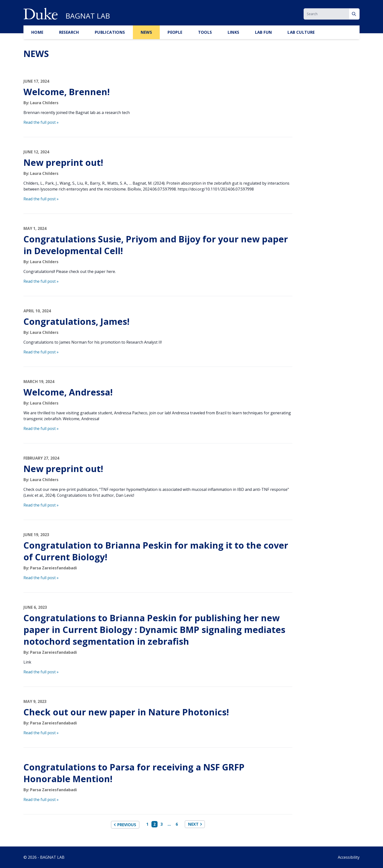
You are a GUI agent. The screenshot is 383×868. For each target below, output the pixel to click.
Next (193, 824)
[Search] (354, 14)
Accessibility (349, 857)
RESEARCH (69, 32)
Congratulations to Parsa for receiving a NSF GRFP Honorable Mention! (134, 773)
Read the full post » (41, 122)
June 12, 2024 (36, 152)
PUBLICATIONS (110, 32)
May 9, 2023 (35, 701)
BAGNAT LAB (88, 16)
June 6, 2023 (35, 607)
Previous (127, 825)
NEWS (146, 32)
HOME (37, 32)
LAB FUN (264, 32)
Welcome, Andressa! (68, 392)
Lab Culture (301, 32)
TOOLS (205, 32)
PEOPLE (175, 32)
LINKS (234, 32)
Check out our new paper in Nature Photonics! (126, 712)
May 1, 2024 (35, 228)
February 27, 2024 (41, 458)
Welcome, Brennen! (67, 92)
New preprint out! (63, 163)
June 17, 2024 (36, 81)
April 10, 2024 (37, 311)
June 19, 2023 (36, 535)
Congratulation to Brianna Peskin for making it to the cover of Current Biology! (156, 551)
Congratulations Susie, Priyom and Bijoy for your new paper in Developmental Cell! (156, 245)
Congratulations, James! (76, 321)
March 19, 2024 (39, 382)
